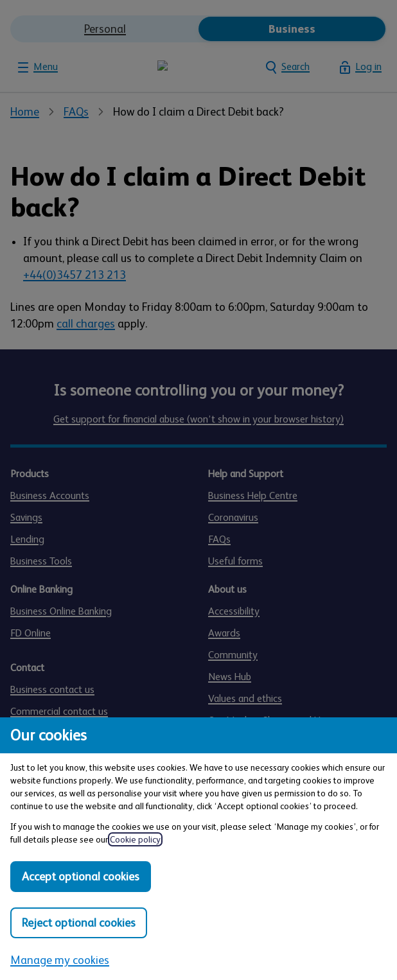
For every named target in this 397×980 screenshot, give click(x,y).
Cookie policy (135, 839)
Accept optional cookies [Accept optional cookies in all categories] (81, 877)
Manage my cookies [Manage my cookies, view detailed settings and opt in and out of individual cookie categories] (60, 960)
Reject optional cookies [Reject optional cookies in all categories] (79, 923)
